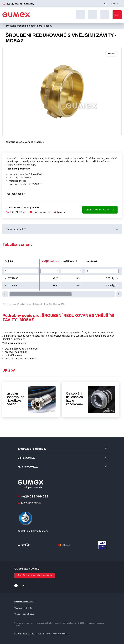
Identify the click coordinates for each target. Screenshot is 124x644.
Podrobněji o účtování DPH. (53, 304)
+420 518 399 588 (14, 4)
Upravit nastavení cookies (57, 634)
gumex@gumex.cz (42, 212)
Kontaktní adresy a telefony (33, 531)
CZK (113, 4)
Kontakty (29, 4)
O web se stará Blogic (24, 614)
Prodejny (61, 212)
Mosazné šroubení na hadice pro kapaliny (29, 26)
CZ (104, 4)
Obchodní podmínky (23, 608)
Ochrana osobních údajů (25, 602)
